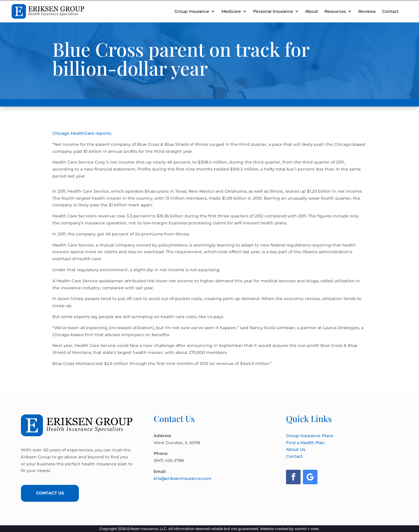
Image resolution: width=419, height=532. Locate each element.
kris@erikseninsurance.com (183, 478)
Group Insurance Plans (310, 436)
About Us (296, 449)
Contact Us (50, 493)
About (312, 11)
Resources (335, 11)
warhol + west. (307, 529)
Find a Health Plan (305, 443)
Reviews (367, 11)
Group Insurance (192, 11)
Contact (390, 11)
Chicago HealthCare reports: (82, 133)
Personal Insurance (273, 11)
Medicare (231, 11)
